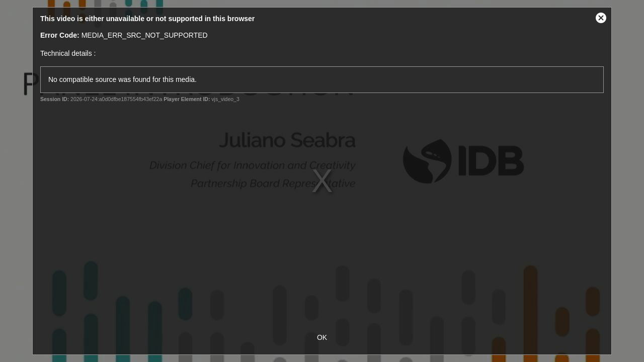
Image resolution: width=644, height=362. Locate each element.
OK (322, 337)
